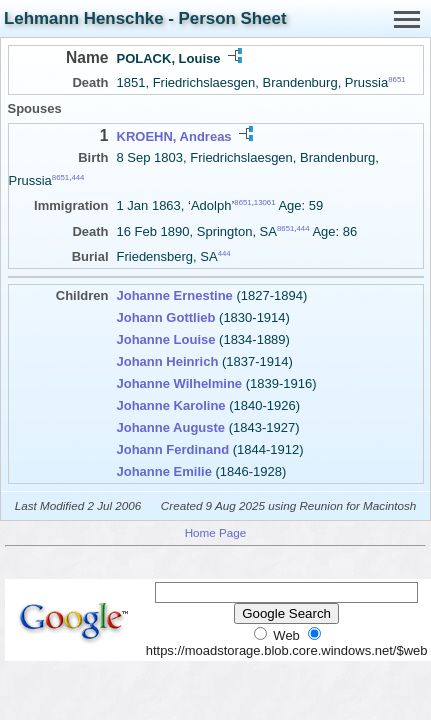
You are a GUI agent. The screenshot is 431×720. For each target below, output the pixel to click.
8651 (396, 79)
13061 (265, 202)
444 (77, 177)
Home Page (216, 532)
